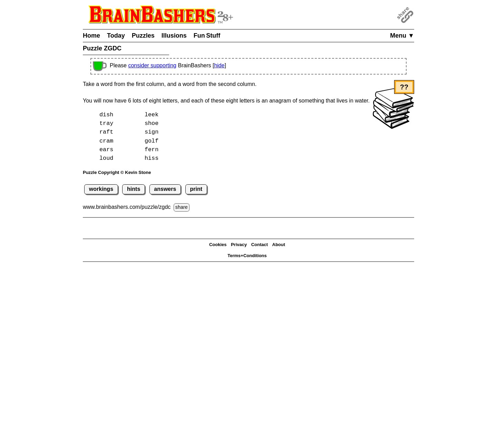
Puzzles (143, 36)
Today (116, 36)
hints (134, 189)
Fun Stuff (207, 36)
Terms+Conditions (247, 256)
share (182, 207)
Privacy (239, 245)
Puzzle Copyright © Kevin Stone (117, 172)
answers (165, 189)
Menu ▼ (402, 36)
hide (219, 65)
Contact (260, 245)
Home (91, 36)
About (279, 245)
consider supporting (152, 65)
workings (101, 189)
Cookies (218, 245)
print (196, 189)
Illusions (174, 36)
